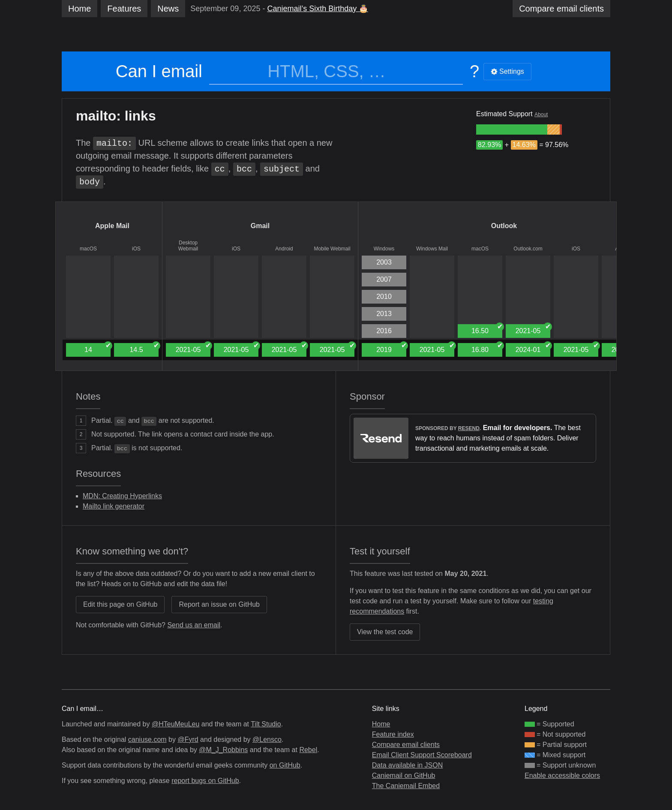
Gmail (260, 226)
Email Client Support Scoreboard (422, 755)
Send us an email (194, 625)
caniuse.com (147, 739)
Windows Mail (432, 249)
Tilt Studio (266, 724)
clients (561, 9)
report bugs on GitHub (205, 781)
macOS (88, 249)
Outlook (504, 226)
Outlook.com (528, 249)
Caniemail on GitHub (404, 775)
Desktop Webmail (188, 246)
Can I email (159, 71)
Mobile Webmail (332, 249)
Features (124, 9)
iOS (136, 249)
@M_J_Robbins (223, 750)
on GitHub (285, 765)
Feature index (393, 734)
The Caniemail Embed (406, 786)
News (168, 9)
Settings (507, 71)
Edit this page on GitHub (120, 604)
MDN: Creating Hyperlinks (122, 496)
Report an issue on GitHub (219, 604)
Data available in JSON (407, 765)
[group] (512, 129)
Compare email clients (406, 745)
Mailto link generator (114, 506)
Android (284, 249)
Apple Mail (112, 226)
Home (79, 9)
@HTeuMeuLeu (175, 724)
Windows (384, 249)
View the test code (385, 632)
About (541, 114)
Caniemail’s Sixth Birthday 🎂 (318, 9)
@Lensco (267, 739)
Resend (469, 428)
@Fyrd (188, 739)
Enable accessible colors (562, 775)
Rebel (308, 750)
